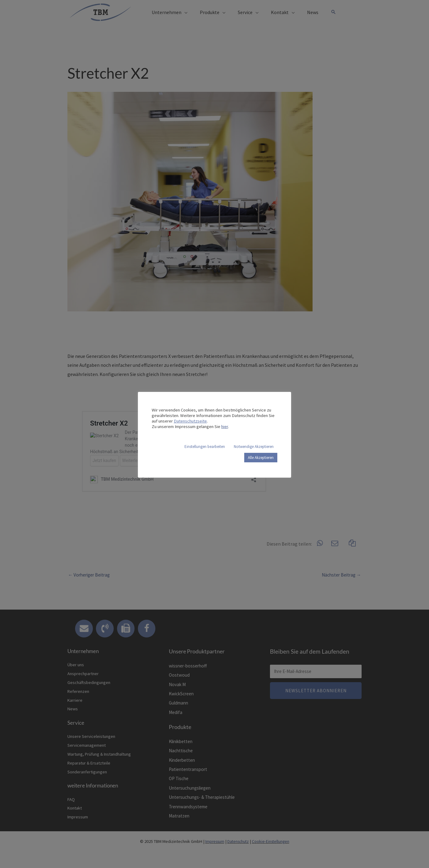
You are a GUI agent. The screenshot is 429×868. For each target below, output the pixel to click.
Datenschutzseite (190, 421)
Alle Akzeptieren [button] (261, 458)
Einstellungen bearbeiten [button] (205, 447)
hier (225, 426)
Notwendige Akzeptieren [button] (254, 447)
